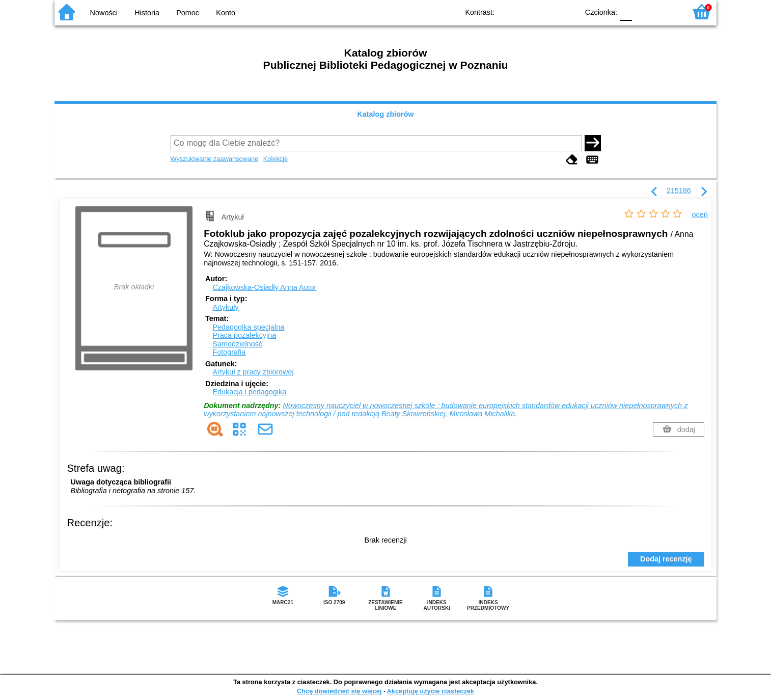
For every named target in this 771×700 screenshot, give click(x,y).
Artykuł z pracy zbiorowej (253, 372)
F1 (643, 11)
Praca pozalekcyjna (244, 335)
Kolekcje (276, 159)
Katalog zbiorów (385, 114)
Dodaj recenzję (666, 559)
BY (568, 11)
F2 (667, 11)
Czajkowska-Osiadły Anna (264, 287)
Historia (147, 13)
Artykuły (225, 307)
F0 (626, 11)
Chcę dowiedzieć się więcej (339, 691)
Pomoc (188, 13)
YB (547, 11)
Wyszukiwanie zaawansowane (215, 159)
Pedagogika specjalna (248, 327)
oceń (700, 214)
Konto (226, 13)
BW (527, 11)
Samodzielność (237, 344)
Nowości (104, 13)
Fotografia (229, 352)
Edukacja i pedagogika (249, 392)
